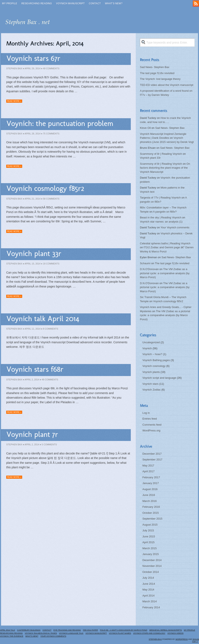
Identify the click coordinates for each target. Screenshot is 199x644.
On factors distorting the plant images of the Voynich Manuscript (165, 168)
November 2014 (152, 566)
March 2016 (150, 501)
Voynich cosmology (154, 366)
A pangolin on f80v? (165, 212)
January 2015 (151, 554)
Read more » (14, 101)
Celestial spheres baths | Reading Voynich (165, 243)
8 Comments (50, 329)
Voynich (147, 348)
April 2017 (149, 471)
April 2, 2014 (32, 380)
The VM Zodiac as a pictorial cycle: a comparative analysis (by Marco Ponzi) (165, 273)
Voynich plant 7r (32, 434)
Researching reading (37, 4)
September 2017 (152, 460)
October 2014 (151, 572)
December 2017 (152, 454)
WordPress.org (151, 430)
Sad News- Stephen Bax (155, 67)
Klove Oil (145, 128)
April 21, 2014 (32, 199)
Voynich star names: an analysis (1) (161, 222)
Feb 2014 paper (90, 630)
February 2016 (151, 507)
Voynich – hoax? (152, 354)
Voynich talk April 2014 (43, 318)
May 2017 (148, 466)
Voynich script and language (159, 378)
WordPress (181, 639)
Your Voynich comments (175, 227)
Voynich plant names (120, 633)
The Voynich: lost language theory (160, 79)
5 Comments (49, 444)
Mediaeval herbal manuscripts (166, 630)
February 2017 (151, 477)
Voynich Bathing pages (156, 360)
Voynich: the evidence (12, 636)
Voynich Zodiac (152, 390)
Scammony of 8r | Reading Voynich (161, 154)
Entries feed (150, 419)
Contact (95, 4)
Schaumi (145, 263)
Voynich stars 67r (33, 58)
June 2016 (149, 495)
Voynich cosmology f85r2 (45, 188)
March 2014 (150, 601)
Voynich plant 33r (34, 253)
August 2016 (150, 489)
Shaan (196, 639)
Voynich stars (150, 384)
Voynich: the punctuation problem (60, 123)
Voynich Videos (176, 633)
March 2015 (150, 548)
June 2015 (149, 536)
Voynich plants (151, 372)
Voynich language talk (71, 633)
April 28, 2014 (32, 134)
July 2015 (148, 530)
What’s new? (114, 4)
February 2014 (151, 607)
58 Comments (51, 199)
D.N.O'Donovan (149, 269)
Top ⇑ (195, 642)
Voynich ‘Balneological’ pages (41, 633)
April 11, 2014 (32, 329)
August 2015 (150, 525)
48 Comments (50, 380)
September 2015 (152, 519)
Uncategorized (151, 342)
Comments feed (152, 425)
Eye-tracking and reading (67, 630)
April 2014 (149, 596)
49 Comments (51, 68)
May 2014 (148, 590)
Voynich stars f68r (35, 369)
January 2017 (151, 483)
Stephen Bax (14, 68)
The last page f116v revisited (157, 73)
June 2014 (149, 584)
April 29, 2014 (32, 68)
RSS (196, 4)
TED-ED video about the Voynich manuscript (167, 85)
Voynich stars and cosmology (149, 633)
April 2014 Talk (7, 630)
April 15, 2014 (32, 264)
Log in (146, 413)
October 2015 (151, 513)
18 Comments (51, 264)
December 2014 (152, 560)
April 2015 (149, 542)
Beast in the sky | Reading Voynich (161, 217)
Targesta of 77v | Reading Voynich (160, 198)
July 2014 (148, 578)
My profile (10, 4)
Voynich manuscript (70, 4)
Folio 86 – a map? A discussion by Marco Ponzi (124, 630)
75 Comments (51, 134)
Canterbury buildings (29, 630)
